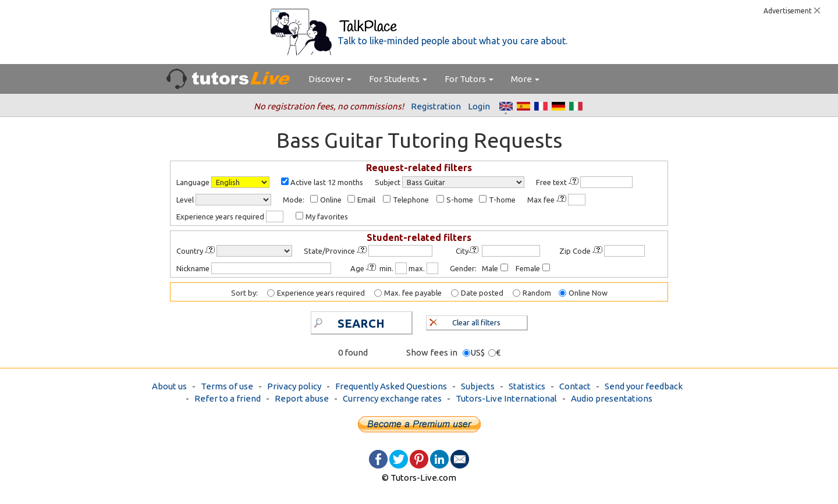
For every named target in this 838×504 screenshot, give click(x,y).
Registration (436, 106)
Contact (575, 386)
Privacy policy (294, 386)
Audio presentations (612, 398)
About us (169, 386)
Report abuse (302, 398)
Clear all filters (465, 321)
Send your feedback (644, 386)
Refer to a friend (228, 398)
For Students (398, 79)
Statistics (527, 386)
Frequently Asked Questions (391, 386)
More (525, 79)
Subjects (478, 386)
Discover (330, 79)
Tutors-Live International (506, 398)
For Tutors (469, 79)
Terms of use (227, 386)
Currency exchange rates (392, 398)
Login (479, 106)
